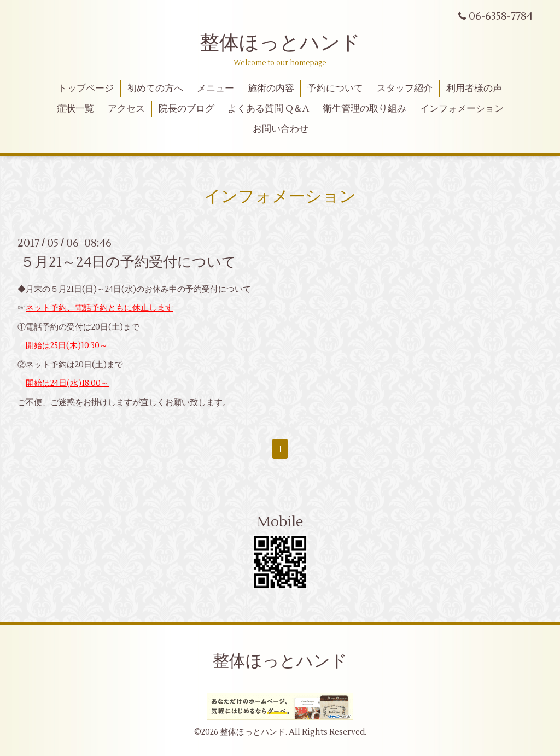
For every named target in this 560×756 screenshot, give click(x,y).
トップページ (86, 89)
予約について (335, 89)
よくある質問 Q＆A (268, 109)
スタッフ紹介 (405, 89)
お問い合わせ (281, 129)
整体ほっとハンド (280, 43)
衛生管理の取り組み (364, 109)
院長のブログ (186, 109)
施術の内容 (271, 89)
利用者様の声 (474, 89)
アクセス (126, 109)
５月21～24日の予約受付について (128, 262)
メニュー (215, 89)
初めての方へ (155, 89)
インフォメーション (462, 109)
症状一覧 (75, 109)
